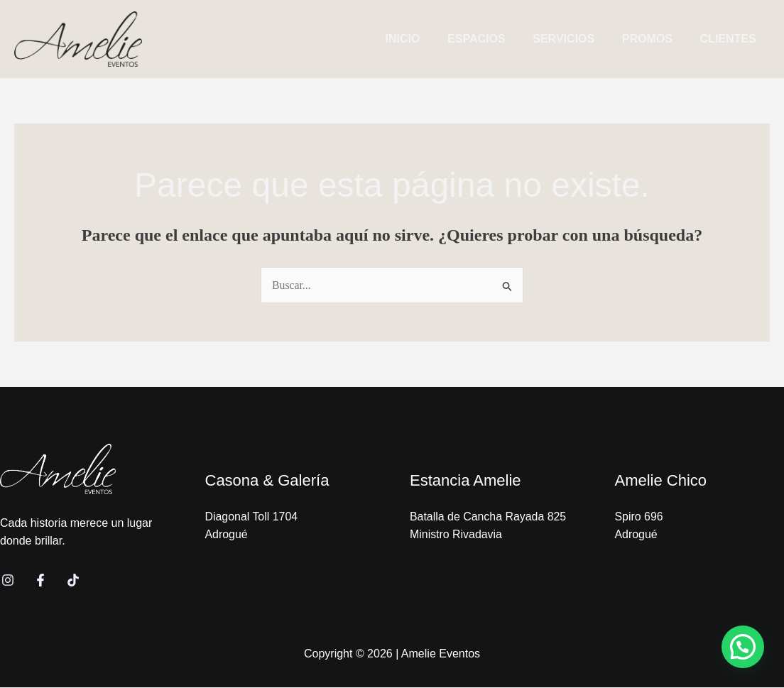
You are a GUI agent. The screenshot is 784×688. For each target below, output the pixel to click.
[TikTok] (73, 581)
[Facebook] (40, 581)
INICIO (424, 39)
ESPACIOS (493, 39)
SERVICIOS (576, 39)
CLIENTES (730, 39)
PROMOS (654, 39)
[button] (743, 647)
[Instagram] (8, 581)
